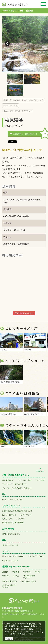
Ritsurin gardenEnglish (29, 577)
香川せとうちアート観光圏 (13, 523)
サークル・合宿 (25, 480)
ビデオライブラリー (10, 560)
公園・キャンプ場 (10, 106)
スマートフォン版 (15, 499)
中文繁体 (16, 572)
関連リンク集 (7, 519)
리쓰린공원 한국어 (28, 581)
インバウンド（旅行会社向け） (15, 484)
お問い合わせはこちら (11, 534)
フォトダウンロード (36, 557)
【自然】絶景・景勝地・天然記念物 (17, 111)
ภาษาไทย (6, 576)
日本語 (16, 576)
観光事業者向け (8, 480)
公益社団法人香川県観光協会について (17, 511)
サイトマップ (26, 515)
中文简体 (27, 572)
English (5, 572)
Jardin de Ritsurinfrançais (9, 586)
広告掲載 (20, 519)
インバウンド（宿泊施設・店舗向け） (17, 488)
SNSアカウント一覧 (10, 545)
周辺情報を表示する (24, 313)
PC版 (4, 499)
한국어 (37, 572)
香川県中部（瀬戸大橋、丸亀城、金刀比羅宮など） (23, 100)
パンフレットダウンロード (13, 557)
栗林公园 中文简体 (9, 581)
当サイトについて (9, 515)
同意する (9, 639)
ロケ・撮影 (40, 480)
